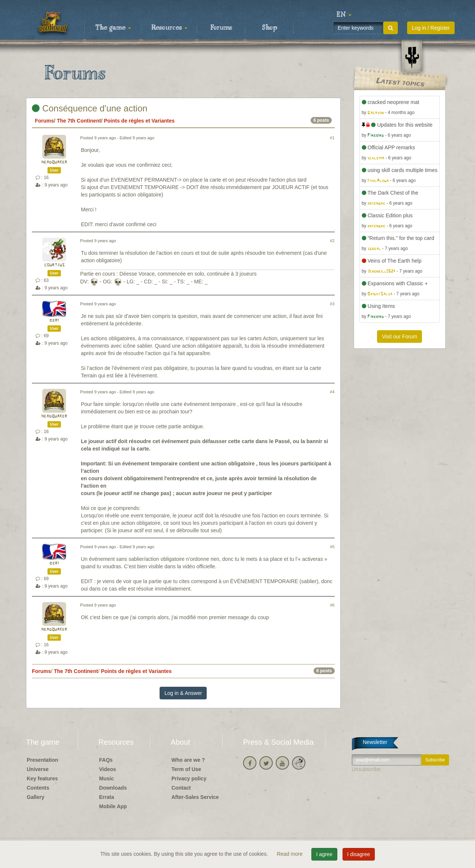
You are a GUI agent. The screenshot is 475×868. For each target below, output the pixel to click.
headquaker (54, 162)
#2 (332, 241)
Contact (181, 788)
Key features (42, 778)
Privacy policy (189, 778)
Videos (108, 769)
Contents (38, 788)
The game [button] (113, 28)
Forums (221, 28)
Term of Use (186, 769)
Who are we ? (188, 760)
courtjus (54, 265)
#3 (332, 304)
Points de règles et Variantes (139, 121)
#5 (332, 547)
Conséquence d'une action (90, 108)
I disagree (359, 854)
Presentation (42, 760)
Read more (290, 854)
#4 (332, 392)
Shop (270, 28)
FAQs (106, 760)
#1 (332, 138)
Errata (107, 797)
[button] (344, 15)
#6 (332, 605)
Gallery (35, 797)
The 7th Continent (79, 121)
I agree (324, 854)
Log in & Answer (183, 693)
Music (107, 778)
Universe (38, 769)
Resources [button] (169, 28)
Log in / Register (431, 28)
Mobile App (113, 806)
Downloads (113, 788)
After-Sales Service (195, 797)
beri (54, 320)
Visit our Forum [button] (399, 337)
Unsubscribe (366, 769)
